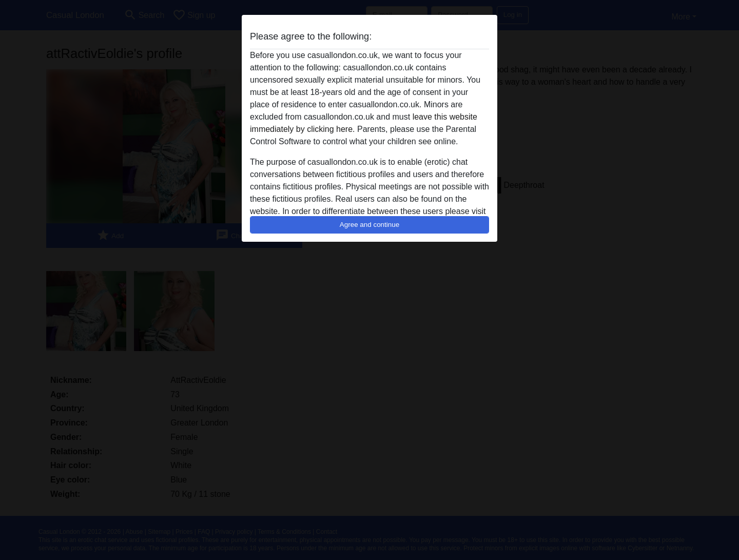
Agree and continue (369, 225)
